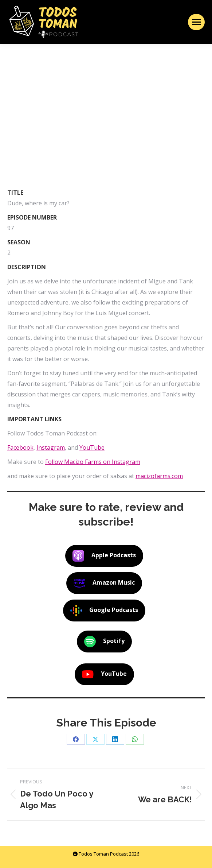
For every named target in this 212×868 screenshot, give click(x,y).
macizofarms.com (159, 476)
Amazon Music (104, 583)
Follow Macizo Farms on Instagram (93, 462)
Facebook (20, 447)
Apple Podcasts (104, 556)
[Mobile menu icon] (196, 22)
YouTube (92, 447)
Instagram (51, 447)
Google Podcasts (104, 611)
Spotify (104, 642)
